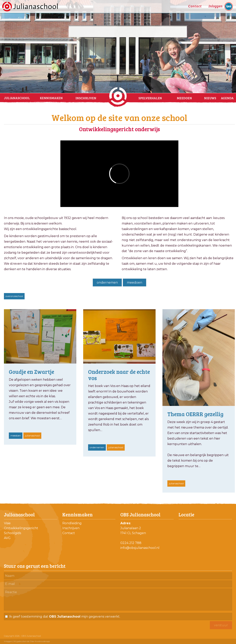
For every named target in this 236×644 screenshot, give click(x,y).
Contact (69, 533)
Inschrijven (71, 528)
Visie (7, 523)
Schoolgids (12, 533)
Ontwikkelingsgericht (21, 528)
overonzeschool (14, 296)
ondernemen (107, 283)
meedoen (135, 283)
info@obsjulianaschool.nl (140, 548)
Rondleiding (72, 523)
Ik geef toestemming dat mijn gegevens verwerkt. (65, 617)
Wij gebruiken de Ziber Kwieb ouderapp (32, 641)
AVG (7, 538)
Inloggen (8, 641)
